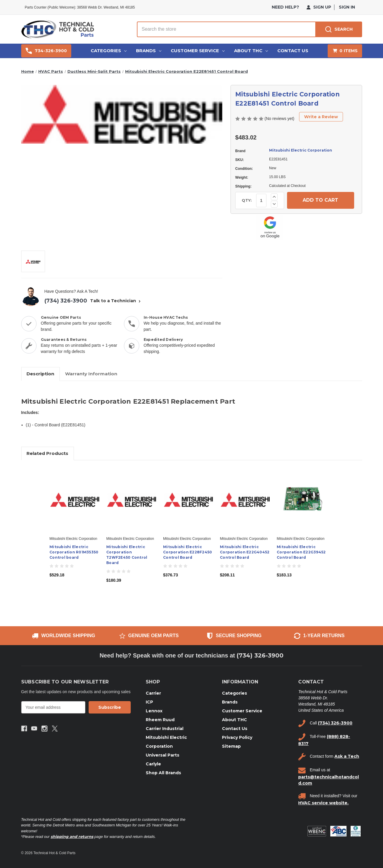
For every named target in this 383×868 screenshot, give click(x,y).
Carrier (153, 693)
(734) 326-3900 (66, 301)
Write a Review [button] (321, 117)
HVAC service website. (323, 803)
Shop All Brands (163, 773)
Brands (149, 51)
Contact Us (293, 51)
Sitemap (231, 746)
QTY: (247, 200)
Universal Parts (163, 755)
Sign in (347, 7)
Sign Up (319, 7)
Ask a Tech (347, 756)
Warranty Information (91, 374)
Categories (109, 51)
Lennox (154, 711)
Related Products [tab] (47, 453)
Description (40, 374)
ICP (149, 702)
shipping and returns (72, 836)
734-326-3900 (46, 51)
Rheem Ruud (160, 720)
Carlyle (153, 764)
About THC (251, 51)
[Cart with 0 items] (345, 51)
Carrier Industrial (165, 729)
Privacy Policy (237, 737)
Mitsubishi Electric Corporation (301, 150)
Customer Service (198, 51)
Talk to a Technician (116, 301)
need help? (285, 7)
